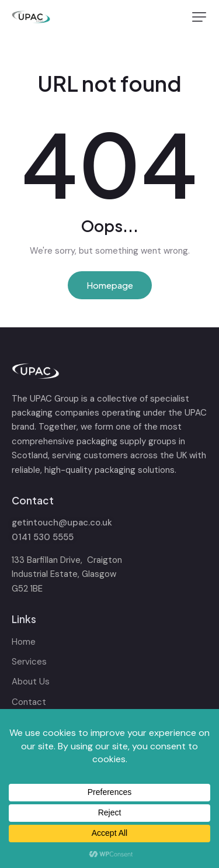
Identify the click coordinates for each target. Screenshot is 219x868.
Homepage (110, 285)
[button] (199, 17)
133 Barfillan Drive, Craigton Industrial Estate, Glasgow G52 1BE (67, 574)
